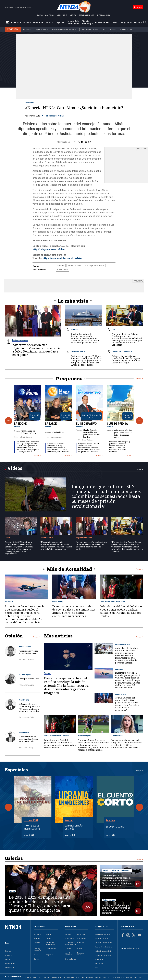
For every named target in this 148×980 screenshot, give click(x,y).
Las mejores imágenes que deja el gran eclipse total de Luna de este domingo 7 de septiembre (116, 909)
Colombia (8, 951)
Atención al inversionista (104, 943)
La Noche (20, 424)
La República (57, 977)
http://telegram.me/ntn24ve (49, 249)
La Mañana (80, 943)
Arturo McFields (28, 717)
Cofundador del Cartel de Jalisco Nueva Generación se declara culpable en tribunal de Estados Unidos (121, 611)
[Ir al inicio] (16, 932)
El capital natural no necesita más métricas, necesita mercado (28, 739)
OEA (113, 330)
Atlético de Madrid (78, 352)
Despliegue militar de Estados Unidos (117, 870)
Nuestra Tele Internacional (73, 22)
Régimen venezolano (20, 340)
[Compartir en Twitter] (79, 142)
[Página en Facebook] (123, 936)
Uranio (7, 538)
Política (27, 22)
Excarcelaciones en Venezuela (65, 30)
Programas (126, 22)
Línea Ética (99, 959)
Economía (38, 22)
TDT (109, 977)
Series (12, 891)
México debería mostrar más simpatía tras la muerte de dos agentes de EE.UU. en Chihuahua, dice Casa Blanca (127, 744)
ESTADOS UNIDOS (87, 15)
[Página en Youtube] (139, 936)
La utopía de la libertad (29, 679)
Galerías (14, 858)
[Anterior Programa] (9, 421)
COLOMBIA (50, 15)
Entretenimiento (103, 22)
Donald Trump (126, 30)
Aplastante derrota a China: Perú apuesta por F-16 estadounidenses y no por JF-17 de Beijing (29, 708)
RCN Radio (47, 977)
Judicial (49, 22)
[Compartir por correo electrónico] (86, 142)
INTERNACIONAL (104, 15)
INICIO (40, 15)
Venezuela (8, 955)
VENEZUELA (62, 15)
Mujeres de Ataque (80, 954)
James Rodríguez (84, 736)
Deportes (60, 22)
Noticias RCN (37, 977)
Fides (104, 977)
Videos (15, 468)
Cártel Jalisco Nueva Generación (112, 602)
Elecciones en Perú (123, 645)
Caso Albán (29, 103)
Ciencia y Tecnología (87, 22)
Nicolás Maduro (110, 30)
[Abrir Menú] (7, 23)
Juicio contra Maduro (90, 30)
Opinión (138, 22)
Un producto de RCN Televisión (122, 977)
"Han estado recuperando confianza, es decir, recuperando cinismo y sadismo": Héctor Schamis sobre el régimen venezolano (58, 448)
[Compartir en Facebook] (75, 142)
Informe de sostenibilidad (104, 947)
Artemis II (27, 30)
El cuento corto (115, 827)
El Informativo (86, 424)
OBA (97, 968)
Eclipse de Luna (109, 900)
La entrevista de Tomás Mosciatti (70, 944)
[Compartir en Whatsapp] (90, 142)
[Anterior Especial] (9, 807)
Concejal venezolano (95, 266)
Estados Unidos (117, 736)
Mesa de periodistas (68, 954)
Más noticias (58, 636)
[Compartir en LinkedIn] (82, 142)
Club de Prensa (117, 424)
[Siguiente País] (141, 31)
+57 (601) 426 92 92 (133, 948)
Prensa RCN (99, 964)
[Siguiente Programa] (139, 421)
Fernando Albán (75, 266)
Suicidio (61, 266)
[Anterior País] (141, 28)
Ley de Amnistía (42, 30)
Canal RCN (27, 977)
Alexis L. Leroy (28, 748)
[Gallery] (74, 421)
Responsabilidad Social (103, 934)
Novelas (98, 977)
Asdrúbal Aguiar (25, 674)
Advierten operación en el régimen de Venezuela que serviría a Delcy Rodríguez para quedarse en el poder (36, 350)
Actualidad (16, 22)
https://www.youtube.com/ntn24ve (63, 258)
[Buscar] (145, 23)
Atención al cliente (102, 939)
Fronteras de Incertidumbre (32, 827)
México (7, 959)
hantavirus (75, 330)
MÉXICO (73, 15)
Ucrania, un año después (74, 827)
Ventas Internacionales (103, 955)
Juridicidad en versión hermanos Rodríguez (28, 652)
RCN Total (138, 977)
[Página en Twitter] (134, 936)
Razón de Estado (70, 959)
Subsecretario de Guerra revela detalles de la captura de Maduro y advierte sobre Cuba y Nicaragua (126, 359)
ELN (73, 482)
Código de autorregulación (104, 951)
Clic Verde (68, 934)
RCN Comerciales (68, 977)
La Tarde (51, 424)
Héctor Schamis (47, 538)
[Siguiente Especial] (139, 807)
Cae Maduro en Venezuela (122, 352)
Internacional (9, 968)
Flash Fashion (81, 939)
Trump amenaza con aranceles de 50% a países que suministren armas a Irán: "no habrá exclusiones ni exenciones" (74, 611)
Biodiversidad (24, 732)
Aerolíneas (9, 602)
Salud (115, 22)
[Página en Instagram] (128, 936)
